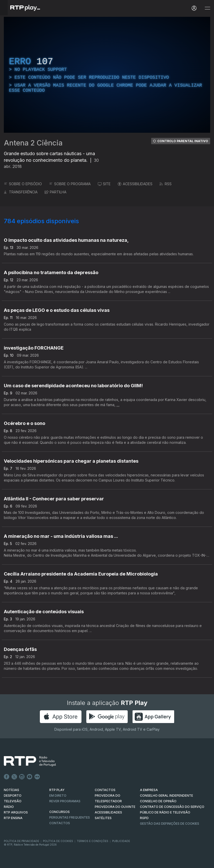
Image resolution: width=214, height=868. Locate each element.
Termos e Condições (93, 841)
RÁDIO (9, 807)
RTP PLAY (57, 790)
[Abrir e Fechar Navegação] (207, 8)
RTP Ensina (13, 818)
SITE (104, 184)
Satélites (103, 818)
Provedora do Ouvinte (115, 807)
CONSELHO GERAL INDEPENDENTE (167, 796)
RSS (166, 184)
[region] (107, 75)
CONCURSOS (60, 812)
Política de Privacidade (21, 841)
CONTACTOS (105, 790)
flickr (37, 777)
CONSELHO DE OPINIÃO (158, 801)
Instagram (22, 777)
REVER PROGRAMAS (65, 801)
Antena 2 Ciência (33, 143)
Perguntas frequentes (70, 817)
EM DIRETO (58, 796)
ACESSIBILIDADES (135, 184)
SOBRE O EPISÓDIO (23, 184)
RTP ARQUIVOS (16, 812)
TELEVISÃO (13, 801)
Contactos (60, 823)
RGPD (144, 818)
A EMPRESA (149, 790)
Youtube (30, 777)
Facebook (7, 777)
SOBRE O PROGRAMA (70, 184)
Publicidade (121, 841)
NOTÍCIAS (11, 790)
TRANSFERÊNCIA (21, 192)
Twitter (14, 777)
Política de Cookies (58, 841)
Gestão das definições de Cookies (170, 824)
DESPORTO (13, 796)
